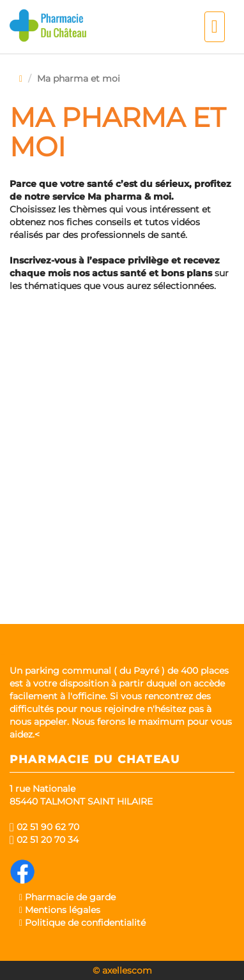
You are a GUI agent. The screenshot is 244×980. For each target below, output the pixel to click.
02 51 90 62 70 (44, 827)
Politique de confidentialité (82, 923)
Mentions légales (60, 910)
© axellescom (122, 970)
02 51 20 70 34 (44, 840)
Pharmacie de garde (67, 897)
